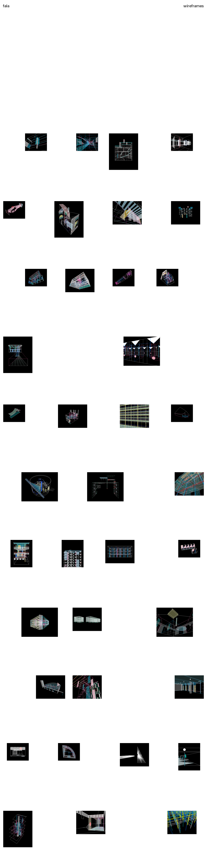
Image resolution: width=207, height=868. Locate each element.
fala (6, 6)
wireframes (194, 6)
